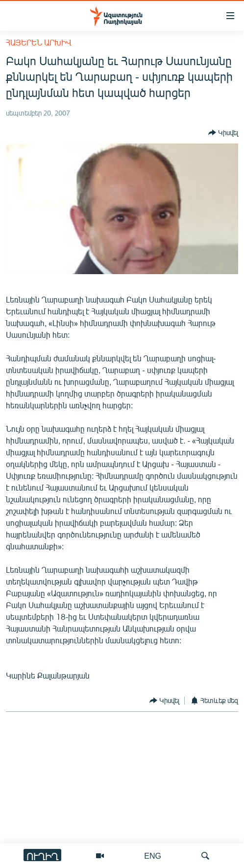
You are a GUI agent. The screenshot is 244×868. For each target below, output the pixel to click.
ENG (153, 856)
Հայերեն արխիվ (39, 42)
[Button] (223, 133)
